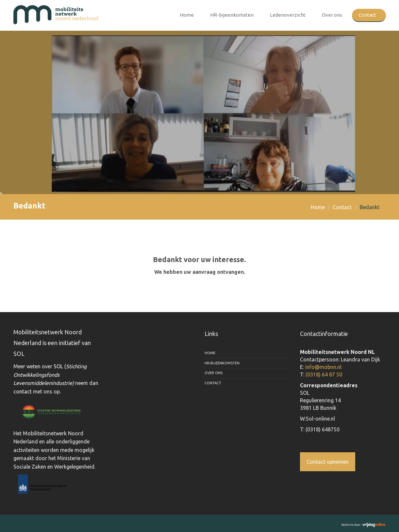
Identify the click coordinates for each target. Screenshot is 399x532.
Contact (367, 15)
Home (187, 15)
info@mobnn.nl (323, 367)
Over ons (332, 15)
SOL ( (50, 375)
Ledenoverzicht (288, 15)
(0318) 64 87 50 (324, 374)
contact (23, 391)
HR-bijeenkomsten (232, 15)
